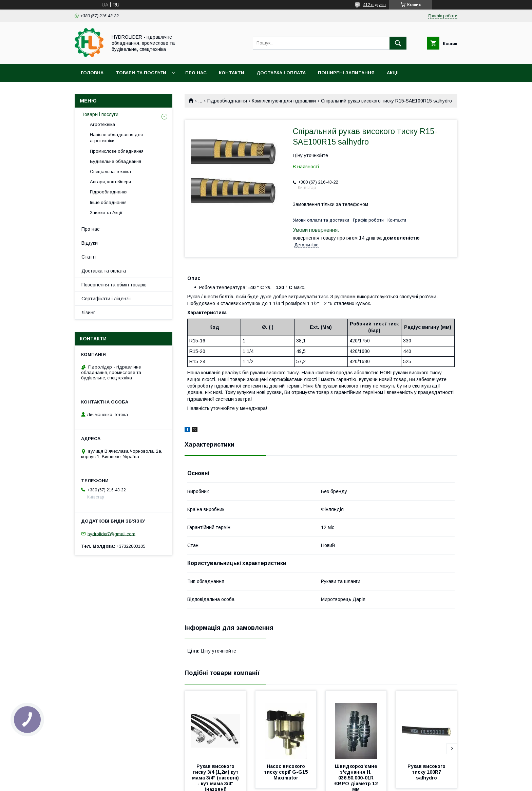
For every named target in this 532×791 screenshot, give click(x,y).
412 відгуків (374, 5)
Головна (92, 73)
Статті (89, 257)
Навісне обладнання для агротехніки (116, 138)
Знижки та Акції (106, 213)
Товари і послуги (100, 114)
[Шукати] (398, 43)
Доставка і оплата (281, 73)
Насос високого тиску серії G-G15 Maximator (287, 772)
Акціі (393, 73)
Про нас (196, 73)
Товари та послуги (141, 73)
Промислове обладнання (117, 151)
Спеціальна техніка (110, 172)
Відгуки (90, 243)
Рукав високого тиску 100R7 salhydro (427, 772)
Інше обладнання (108, 202)
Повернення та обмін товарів (114, 285)
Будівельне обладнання (116, 161)
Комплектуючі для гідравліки (284, 101)
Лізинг (88, 313)
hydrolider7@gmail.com (111, 534)
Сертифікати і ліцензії (106, 299)
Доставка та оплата (104, 271)
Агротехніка (102, 124)
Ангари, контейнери (110, 182)
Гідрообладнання (227, 101)
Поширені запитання (346, 73)
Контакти (232, 73)
